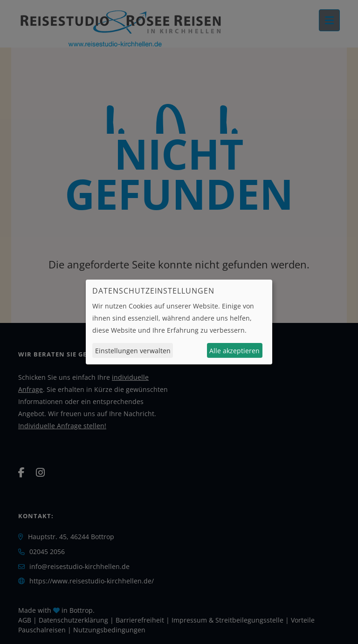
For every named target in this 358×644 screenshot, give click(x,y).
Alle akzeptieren (234, 351)
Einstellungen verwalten (133, 351)
